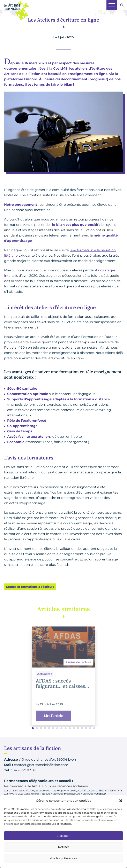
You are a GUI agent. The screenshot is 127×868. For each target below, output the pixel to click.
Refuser (64, 847)
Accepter (63, 836)
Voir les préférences (64, 858)
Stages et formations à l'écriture (30, 587)
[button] (121, 801)
